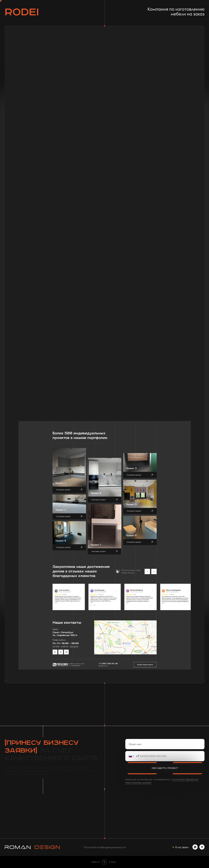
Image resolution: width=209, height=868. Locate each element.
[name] (165, 744)
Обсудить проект (165, 768)
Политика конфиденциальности (105, 847)
